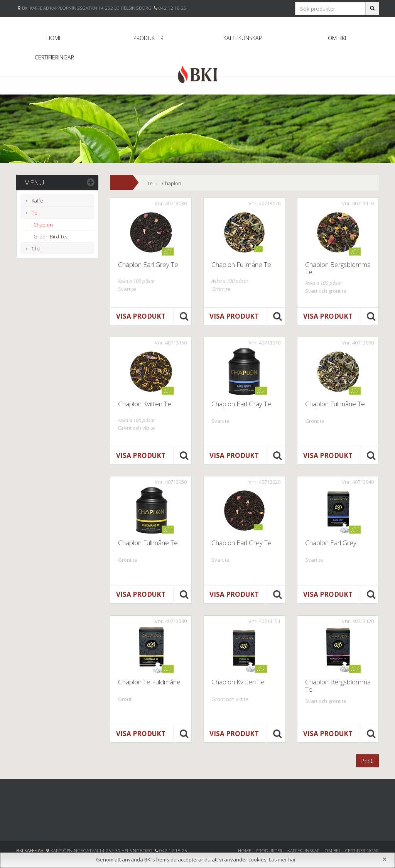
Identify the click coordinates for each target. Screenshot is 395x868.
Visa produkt (141, 316)
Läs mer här (282, 860)
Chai (37, 248)
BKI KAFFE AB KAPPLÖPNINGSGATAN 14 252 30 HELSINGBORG (87, 8)
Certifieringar (54, 57)
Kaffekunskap (243, 38)
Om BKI (337, 38)
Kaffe (37, 201)
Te (35, 213)
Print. (367, 761)
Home (54, 38)
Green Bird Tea (51, 236)
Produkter (149, 38)
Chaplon (43, 225)
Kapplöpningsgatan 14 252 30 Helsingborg (102, 850)
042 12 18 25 (172, 8)
